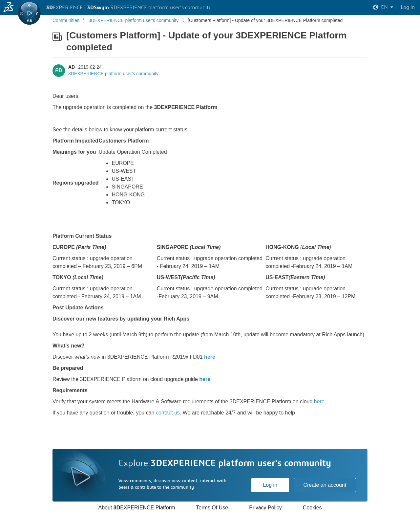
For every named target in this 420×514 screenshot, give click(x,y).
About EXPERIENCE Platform (136, 508)
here (210, 357)
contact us (168, 413)
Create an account (325, 485)
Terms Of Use (212, 508)
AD (72, 67)
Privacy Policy (265, 508)
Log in (270, 485)
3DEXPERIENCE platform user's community (113, 74)
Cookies (312, 508)
